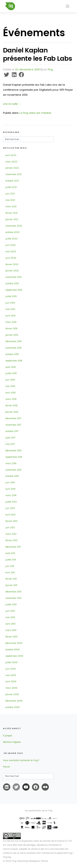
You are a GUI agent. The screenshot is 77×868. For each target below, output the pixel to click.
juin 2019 (10, 303)
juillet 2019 (11, 296)
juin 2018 (10, 380)
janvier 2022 (12, 168)
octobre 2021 (12, 181)
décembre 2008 (14, 701)
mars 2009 (11, 688)
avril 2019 (10, 316)
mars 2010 (11, 630)
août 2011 (10, 553)
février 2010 (11, 637)
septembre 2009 (14, 656)
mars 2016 (11, 463)
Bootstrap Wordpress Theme (33, 861)
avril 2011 (10, 573)
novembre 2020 (14, 226)
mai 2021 (10, 200)
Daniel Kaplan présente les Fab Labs (37, 54)
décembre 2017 (13, 418)
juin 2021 (10, 194)
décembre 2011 (13, 547)
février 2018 (11, 406)
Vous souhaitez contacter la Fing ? (21, 760)
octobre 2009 (12, 650)
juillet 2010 (11, 605)
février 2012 (11, 540)
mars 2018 (11, 399)
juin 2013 (10, 508)
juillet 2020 (11, 239)
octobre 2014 (12, 476)
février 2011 (11, 579)
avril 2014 (10, 489)
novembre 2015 (13, 470)
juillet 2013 (11, 502)
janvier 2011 (11, 585)
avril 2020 (11, 258)
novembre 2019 (13, 277)
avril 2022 (11, 155)
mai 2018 (10, 386)
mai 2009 (11, 675)
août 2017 (10, 438)
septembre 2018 (14, 361)
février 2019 (11, 329)
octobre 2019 (12, 284)
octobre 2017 (12, 431)
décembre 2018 (13, 341)
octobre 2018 (12, 354)
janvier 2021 (12, 219)
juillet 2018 (11, 373)
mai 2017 (10, 444)
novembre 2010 (13, 598)
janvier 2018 (12, 412)
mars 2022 (11, 162)
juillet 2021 (11, 187)
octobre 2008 (12, 707)
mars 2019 (11, 322)
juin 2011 (10, 566)
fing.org (7, 857)
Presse (6, 767)
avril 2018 (10, 393)
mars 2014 (11, 495)
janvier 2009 (12, 694)
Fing (50, 69)
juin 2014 (10, 483)
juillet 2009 (11, 662)
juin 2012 (10, 528)
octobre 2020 (12, 232)
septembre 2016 (14, 457)
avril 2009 (11, 682)
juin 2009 (11, 669)
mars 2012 (11, 534)
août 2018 (11, 367)
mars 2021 (11, 207)
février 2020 (12, 264)
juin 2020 (11, 245)
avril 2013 (10, 515)
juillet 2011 (11, 560)
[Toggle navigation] (68, 6)
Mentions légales (12, 742)
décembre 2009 (14, 643)
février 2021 (11, 213)
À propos (8, 736)
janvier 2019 (12, 335)
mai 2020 (11, 252)
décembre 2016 (13, 451)
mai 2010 (10, 617)
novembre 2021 (13, 174)
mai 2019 (10, 309)
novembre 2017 (13, 425)
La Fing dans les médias (35, 113)
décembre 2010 (13, 592)
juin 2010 (10, 611)
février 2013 (11, 521)
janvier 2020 (12, 271)
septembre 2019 (14, 290)
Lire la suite (12, 104)
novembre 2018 (13, 348)
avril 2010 (10, 624)
